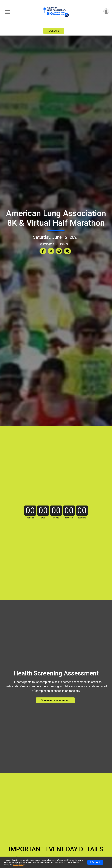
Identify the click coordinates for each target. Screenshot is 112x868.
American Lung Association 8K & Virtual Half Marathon (56, 218)
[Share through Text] (67, 251)
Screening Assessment (55, 700)
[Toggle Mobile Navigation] (8, 12)
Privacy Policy (19, 865)
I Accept (95, 862)
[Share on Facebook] (43, 251)
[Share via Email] (59, 251)
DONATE (54, 31)
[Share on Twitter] (51, 251)
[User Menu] (106, 11)
